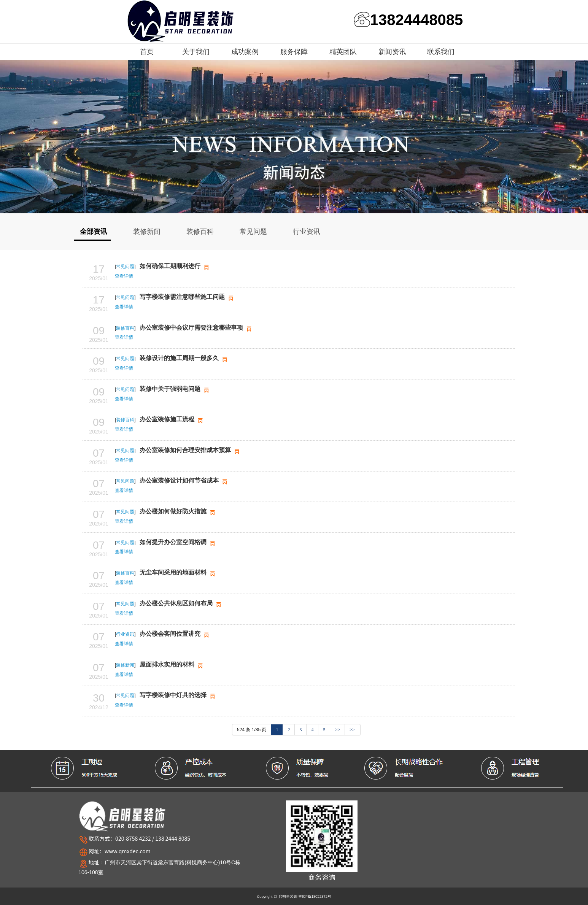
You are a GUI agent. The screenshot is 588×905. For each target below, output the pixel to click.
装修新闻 (125, 665)
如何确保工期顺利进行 (175, 266)
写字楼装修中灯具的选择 (178, 695)
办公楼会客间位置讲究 (175, 634)
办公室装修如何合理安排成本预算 (190, 450)
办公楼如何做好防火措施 (178, 511)
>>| (353, 730)
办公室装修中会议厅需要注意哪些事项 (196, 328)
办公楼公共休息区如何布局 (181, 603)
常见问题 (125, 267)
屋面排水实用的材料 (172, 664)
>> (337, 730)
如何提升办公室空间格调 (178, 542)
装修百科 (125, 328)
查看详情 (124, 276)
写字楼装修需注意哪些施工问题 (187, 297)
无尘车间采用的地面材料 (178, 572)
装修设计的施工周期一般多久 (184, 358)
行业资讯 (125, 634)
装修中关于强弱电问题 (175, 389)
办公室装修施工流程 (172, 419)
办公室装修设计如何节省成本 (184, 480)
